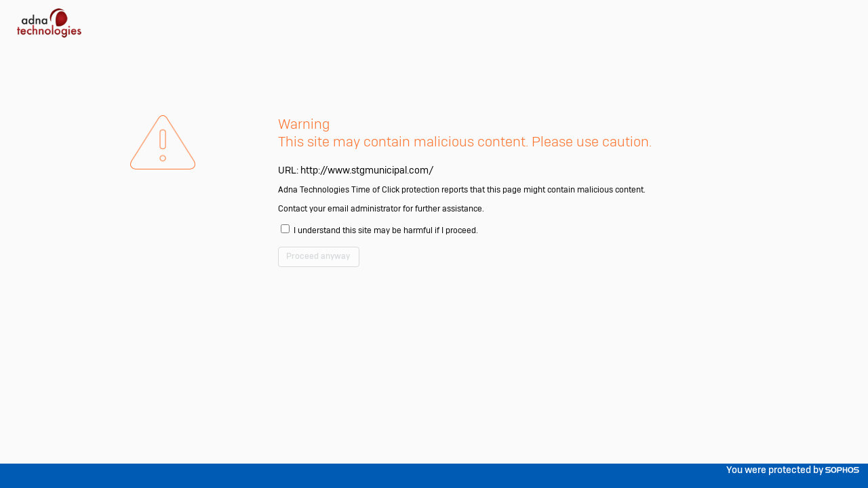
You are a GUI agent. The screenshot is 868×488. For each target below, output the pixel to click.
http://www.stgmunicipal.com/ (410, 205)
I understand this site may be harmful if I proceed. (443, 272)
